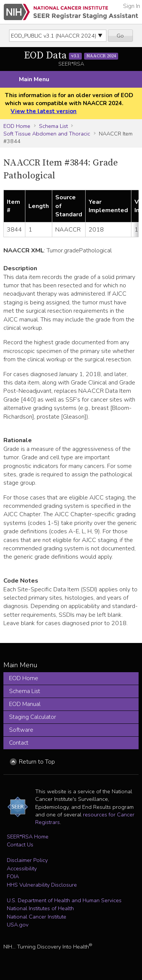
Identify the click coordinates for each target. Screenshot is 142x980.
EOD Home (17, 126)
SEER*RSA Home (28, 837)
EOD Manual (25, 704)
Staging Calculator (33, 717)
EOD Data (71, 56)
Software (21, 730)
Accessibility (22, 868)
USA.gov (18, 925)
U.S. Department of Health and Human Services (64, 900)
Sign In (132, 6)
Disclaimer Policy (27, 860)
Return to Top (37, 762)
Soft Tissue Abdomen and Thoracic (47, 134)
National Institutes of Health (40, 908)
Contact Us (20, 845)
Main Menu (34, 79)
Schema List (53, 126)
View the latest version (44, 111)
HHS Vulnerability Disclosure (42, 885)
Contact (19, 743)
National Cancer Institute (37, 917)
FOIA (13, 876)
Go (120, 36)
